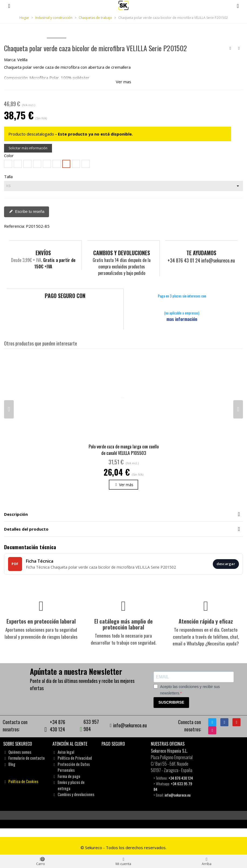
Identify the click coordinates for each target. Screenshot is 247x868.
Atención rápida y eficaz (206, 621)
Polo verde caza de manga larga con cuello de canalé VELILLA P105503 (124, 449)
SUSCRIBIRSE (171, 702)
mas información (182, 319)
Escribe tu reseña (27, 212)
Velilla (22, 60)
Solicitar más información (28, 148)
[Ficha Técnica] (123, 564)
